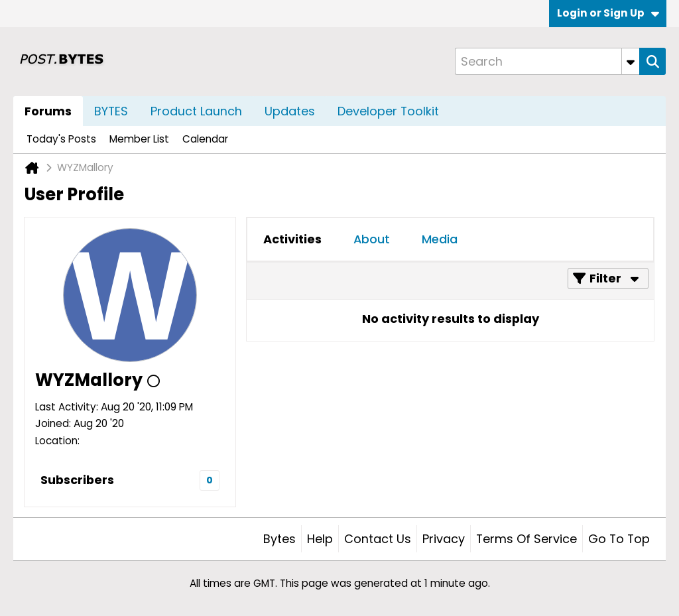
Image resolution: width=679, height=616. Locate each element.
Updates (290, 111)
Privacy (444, 539)
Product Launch (196, 111)
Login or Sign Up (608, 13)
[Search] (547, 61)
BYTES (111, 111)
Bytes (279, 539)
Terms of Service (526, 539)
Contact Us (378, 539)
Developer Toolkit (388, 111)
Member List (139, 139)
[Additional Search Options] (631, 61)
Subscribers (77, 480)
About (372, 239)
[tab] (292, 239)
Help (320, 539)
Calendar (205, 139)
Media (440, 239)
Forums (48, 111)
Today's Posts (61, 139)
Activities (292, 239)
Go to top (619, 539)
